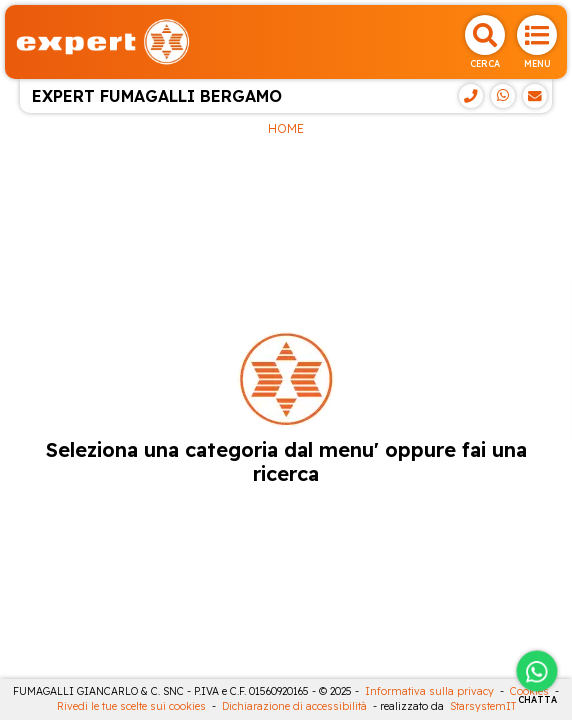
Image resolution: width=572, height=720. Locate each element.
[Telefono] (471, 96)
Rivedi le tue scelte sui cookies (131, 706)
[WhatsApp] (503, 96)
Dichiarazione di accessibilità (294, 706)
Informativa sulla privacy (429, 691)
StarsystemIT (483, 706)
